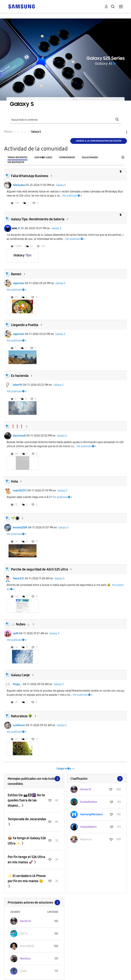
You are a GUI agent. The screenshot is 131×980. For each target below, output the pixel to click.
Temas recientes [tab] (17, 157)
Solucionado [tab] (90, 157)
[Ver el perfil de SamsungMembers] (91, 814)
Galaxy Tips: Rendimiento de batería (38, 219)
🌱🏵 (15, 518)
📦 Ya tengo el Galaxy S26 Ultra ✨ (27, 841)
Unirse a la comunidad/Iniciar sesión (99, 141)
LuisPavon (19, 725)
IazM (16, 633)
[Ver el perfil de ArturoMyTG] (27, 946)
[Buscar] (65, 119)
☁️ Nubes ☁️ (21, 624)
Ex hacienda (20, 376)
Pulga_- (17, 684)
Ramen (16, 274)
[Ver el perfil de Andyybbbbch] (88, 827)
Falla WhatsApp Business (30, 176)
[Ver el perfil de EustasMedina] (89, 802)
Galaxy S (61, 185)
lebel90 (18, 385)
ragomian (19, 283)
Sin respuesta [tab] (16, 162)
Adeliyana (19, 185)
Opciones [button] (121, 132)
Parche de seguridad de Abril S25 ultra (39, 569)
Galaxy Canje (20, 675)
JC (19, 228)
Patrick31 (18, 578)
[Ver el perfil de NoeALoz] (25, 959)
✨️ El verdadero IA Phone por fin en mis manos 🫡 (27, 878)
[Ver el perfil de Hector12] (86, 789)
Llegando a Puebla (25, 325)
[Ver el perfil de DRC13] (24, 934)
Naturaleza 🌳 (22, 716)
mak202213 (20, 491)
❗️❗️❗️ (17, 426)
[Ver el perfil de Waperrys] (86, 839)
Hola (14, 481)
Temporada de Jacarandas (27, 819)
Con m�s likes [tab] (43, 157)
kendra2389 (20, 527)
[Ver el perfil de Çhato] (23, 971)
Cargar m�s (64, 768)
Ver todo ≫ (34, 779)
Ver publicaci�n (72, 196)
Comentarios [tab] (67, 157)
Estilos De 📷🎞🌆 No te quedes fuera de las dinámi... (26, 800)
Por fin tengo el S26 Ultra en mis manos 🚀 (26, 859)
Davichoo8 (19, 436)
